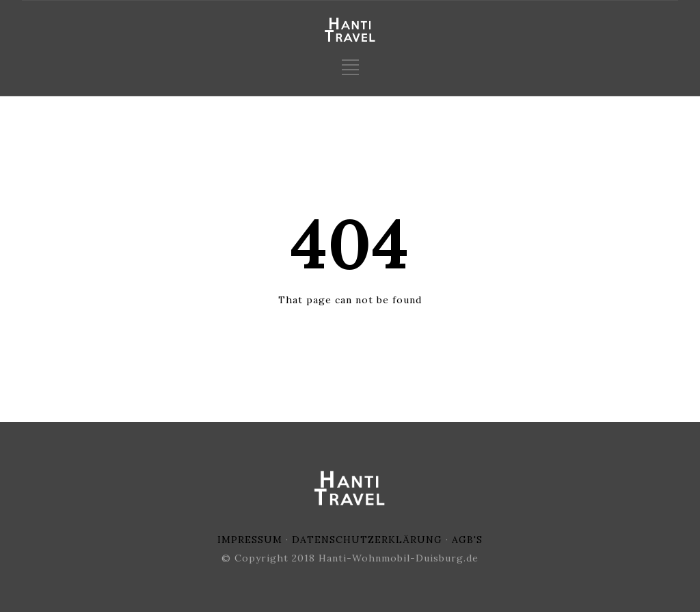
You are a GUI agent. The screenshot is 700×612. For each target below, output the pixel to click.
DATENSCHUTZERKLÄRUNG (367, 540)
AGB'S (467, 540)
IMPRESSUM (250, 540)
